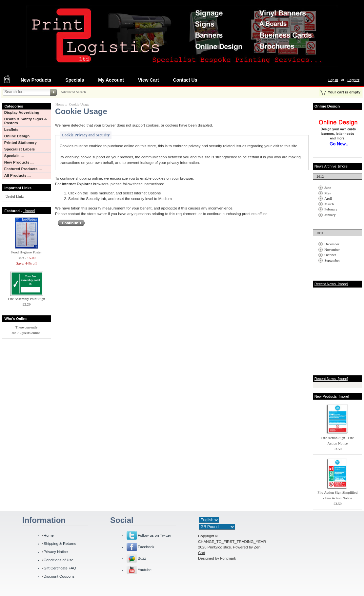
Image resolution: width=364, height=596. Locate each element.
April (328, 198)
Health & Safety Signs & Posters (26, 121)
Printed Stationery (20, 143)
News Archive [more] (332, 166)
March (329, 204)
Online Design (17, 136)
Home (60, 104)
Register (353, 80)
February (331, 209)
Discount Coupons (59, 576)
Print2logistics (219, 547)
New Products (36, 80)
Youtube (145, 570)
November (332, 249)
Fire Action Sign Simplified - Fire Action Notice (337, 493)
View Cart (149, 80)
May (328, 193)
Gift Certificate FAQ (60, 568)
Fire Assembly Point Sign (26, 297)
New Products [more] (332, 396)
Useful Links (15, 196)
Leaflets (11, 129)
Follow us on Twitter (154, 535)
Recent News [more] (331, 284)
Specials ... (14, 156)
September (332, 260)
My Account (111, 80)
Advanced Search (73, 92)
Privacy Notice (56, 552)
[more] (29, 211)
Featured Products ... (23, 169)
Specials (75, 80)
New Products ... (19, 162)
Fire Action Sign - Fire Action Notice (337, 438)
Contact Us (185, 80)
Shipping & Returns (60, 544)
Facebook (146, 547)
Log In (333, 80)
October (330, 255)
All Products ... (18, 175)
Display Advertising (22, 112)
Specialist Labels (20, 149)
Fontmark (228, 558)
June (328, 188)
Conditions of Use (59, 560)
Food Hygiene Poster (27, 250)
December (332, 244)
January (330, 215)
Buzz (142, 558)
